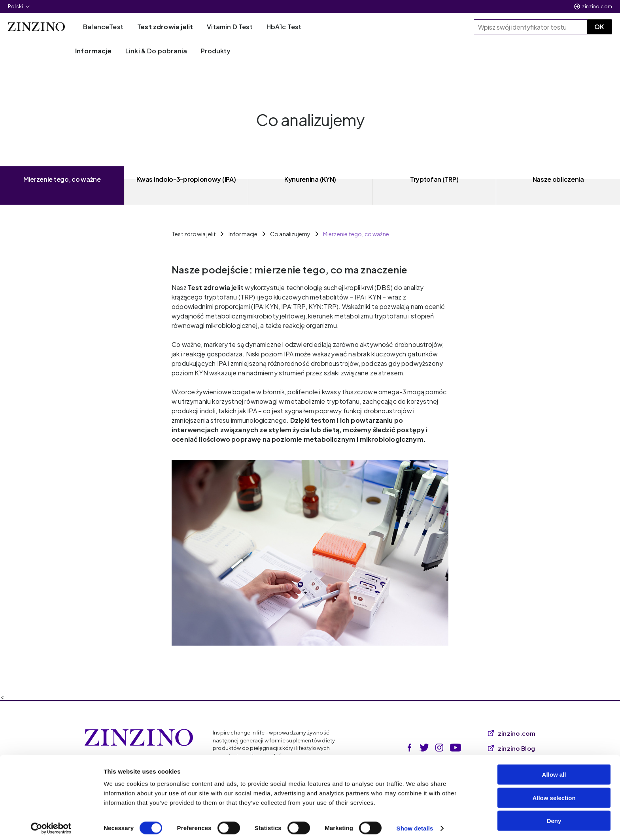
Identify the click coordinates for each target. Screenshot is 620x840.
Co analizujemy (290, 234)
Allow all (554, 771)
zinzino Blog (512, 748)
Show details (415, 824)
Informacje (243, 234)
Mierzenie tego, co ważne (356, 234)
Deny (554, 817)
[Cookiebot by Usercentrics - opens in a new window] (51, 825)
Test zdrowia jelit (194, 234)
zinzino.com (597, 7)
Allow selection (554, 794)
